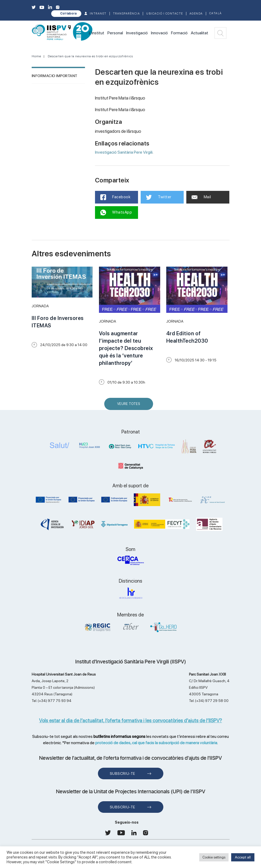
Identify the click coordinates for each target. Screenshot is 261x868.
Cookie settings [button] (214, 857)
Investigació (137, 33)
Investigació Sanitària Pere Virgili (124, 152)
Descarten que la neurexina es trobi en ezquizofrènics (90, 56)
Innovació (159, 33)
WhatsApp (116, 213)
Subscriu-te (123, 773)
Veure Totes (130, 406)
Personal (115, 33)
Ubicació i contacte (165, 14)
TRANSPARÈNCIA (127, 14)
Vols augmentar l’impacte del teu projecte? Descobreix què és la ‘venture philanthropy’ (126, 348)
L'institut (97, 33)
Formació (179, 33)
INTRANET (98, 14)
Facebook (115, 197)
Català (216, 13)
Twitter (159, 197)
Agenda (196, 14)
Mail (201, 197)
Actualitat (200, 33)
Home (36, 56)
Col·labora (68, 13)
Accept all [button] (243, 857)
